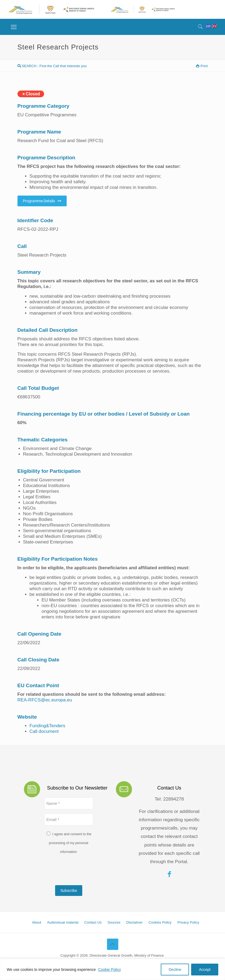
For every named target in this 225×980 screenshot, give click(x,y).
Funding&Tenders (47, 726)
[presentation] (85, 871)
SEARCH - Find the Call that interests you (52, 66)
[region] (112, 969)
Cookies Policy (160, 922)
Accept (205, 970)
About (37, 922)
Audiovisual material (63, 922)
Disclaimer (135, 922)
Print (202, 66)
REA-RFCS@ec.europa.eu (45, 700)
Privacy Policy (188, 922)
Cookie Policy (110, 970)
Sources (114, 922)
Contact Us (93, 922)
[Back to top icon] (113, 944)
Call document (44, 731)
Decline (175, 970)
